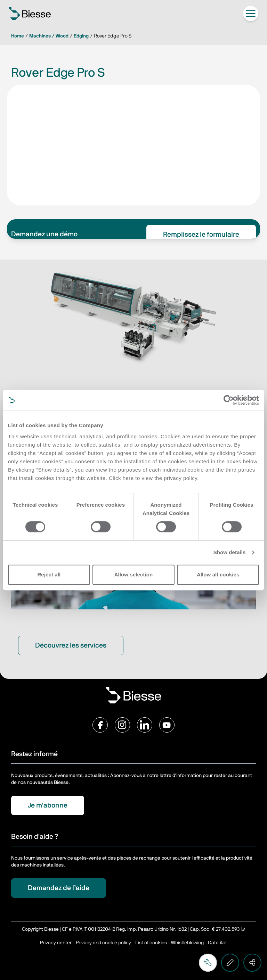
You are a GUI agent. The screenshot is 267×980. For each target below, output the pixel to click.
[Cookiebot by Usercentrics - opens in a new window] (229, 400)
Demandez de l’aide (59, 888)
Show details (230, 552)
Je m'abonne (48, 805)
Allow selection (134, 575)
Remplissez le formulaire (201, 235)
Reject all (49, 575)
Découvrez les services (71, 645)
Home (18, 36)
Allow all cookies (218, 575)
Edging (81, 36)
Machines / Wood (49, 36)
